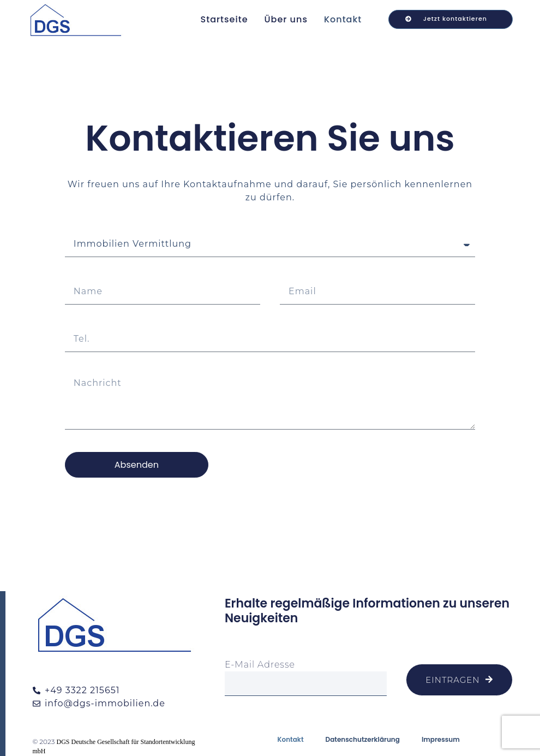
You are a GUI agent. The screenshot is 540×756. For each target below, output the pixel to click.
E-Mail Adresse (260, 665)
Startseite (224, 19)
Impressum (441, 739)
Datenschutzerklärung (363, 739)
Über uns (286, 19)
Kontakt (343, 19)
